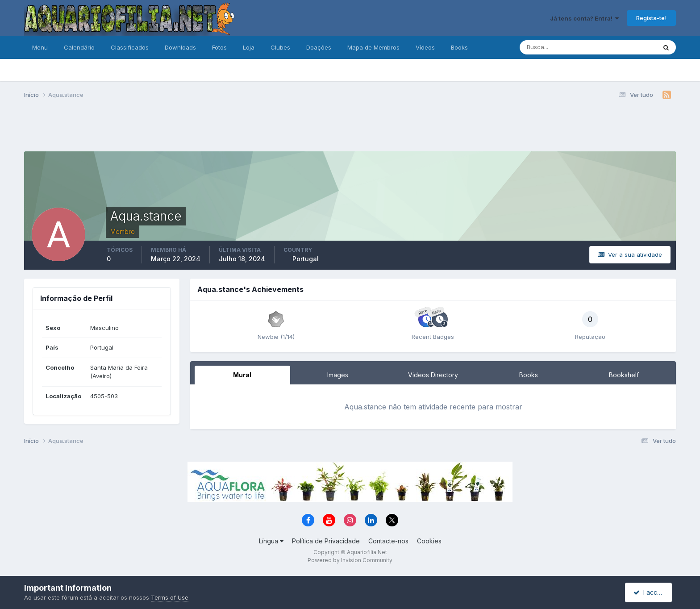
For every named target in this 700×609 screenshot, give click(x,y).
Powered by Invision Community (350, 560)
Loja (249, 47)
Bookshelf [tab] (624, 375)
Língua (271, 541)
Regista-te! (651, 18)
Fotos (219, 47)
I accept (650, 592)
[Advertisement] (350, 129)
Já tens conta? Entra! (584, 18)
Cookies (429, 541)
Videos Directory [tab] (433, 375)
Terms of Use (170, 597)
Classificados (130, 47)
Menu (40, 47)
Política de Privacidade (326, 541)
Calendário (79, 47)
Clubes (280, 47)
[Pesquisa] (559, 47)
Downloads (180, 47)
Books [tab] (529, 375)
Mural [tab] (242, 375)
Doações (319, 47)
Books (459, 47)
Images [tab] (338, 375)
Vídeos (425, 47)
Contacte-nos (388, 541)
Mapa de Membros (373, 47)
